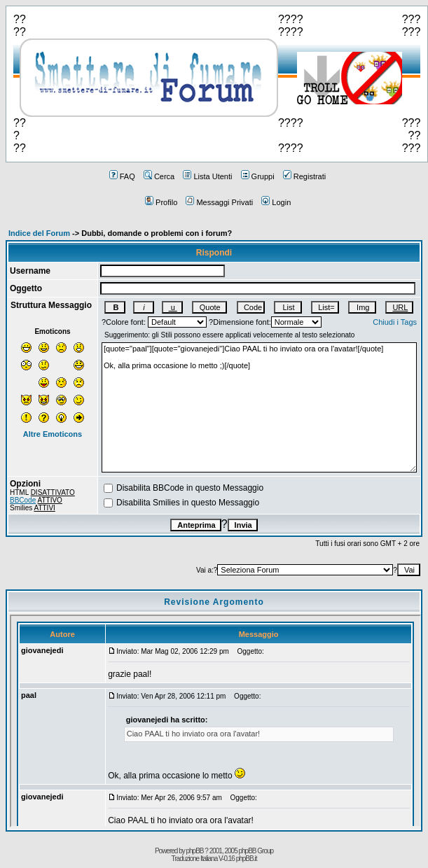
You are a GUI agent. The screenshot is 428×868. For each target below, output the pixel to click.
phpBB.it (247, 859)
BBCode (23, 500)
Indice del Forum (39, 233)
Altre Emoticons (53, 434)
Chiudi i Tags (395, 322)
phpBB (195, 851)
